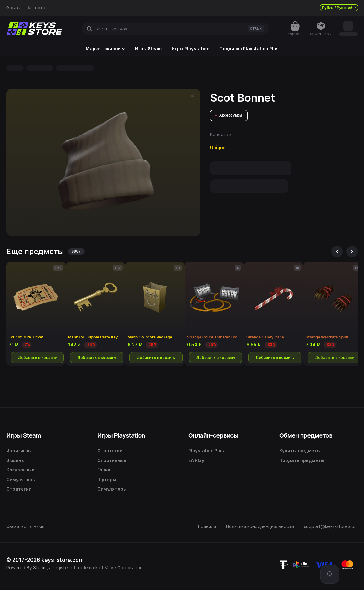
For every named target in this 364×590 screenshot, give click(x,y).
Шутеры (107, 479)
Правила (207, 526)
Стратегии (19, 489)
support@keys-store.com (331, 526)
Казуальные (20, 470)
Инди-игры (19, 451)
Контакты (37, 8)
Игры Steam (148, 49)
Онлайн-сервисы (213, 435)
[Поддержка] (330, 574)
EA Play (196, 460)
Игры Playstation (191, 49)
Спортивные (112, 460)
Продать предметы (302, 460)
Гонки (104, 470)
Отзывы (13, 8)
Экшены (15, 460)
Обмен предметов (306, 435)
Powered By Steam (26, 568)
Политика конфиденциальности (260, 526)
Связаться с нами (25, 526)
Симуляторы (21, 479)
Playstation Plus (206, 451)
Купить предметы (300, 451)
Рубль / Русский (339, 8)
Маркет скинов (105, 49)
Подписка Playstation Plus (249, 49)
